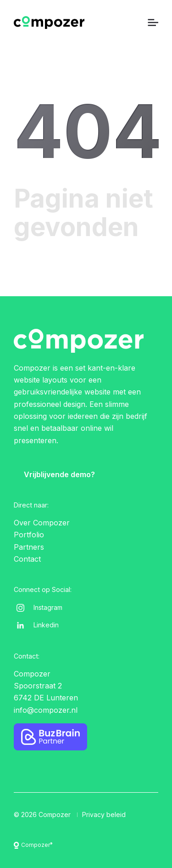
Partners (29, 547)
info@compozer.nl (46, 710)
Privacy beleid (104, 814)
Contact (27, 559)
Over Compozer (42, 523)
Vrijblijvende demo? (59, 474)
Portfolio (29, 535)
